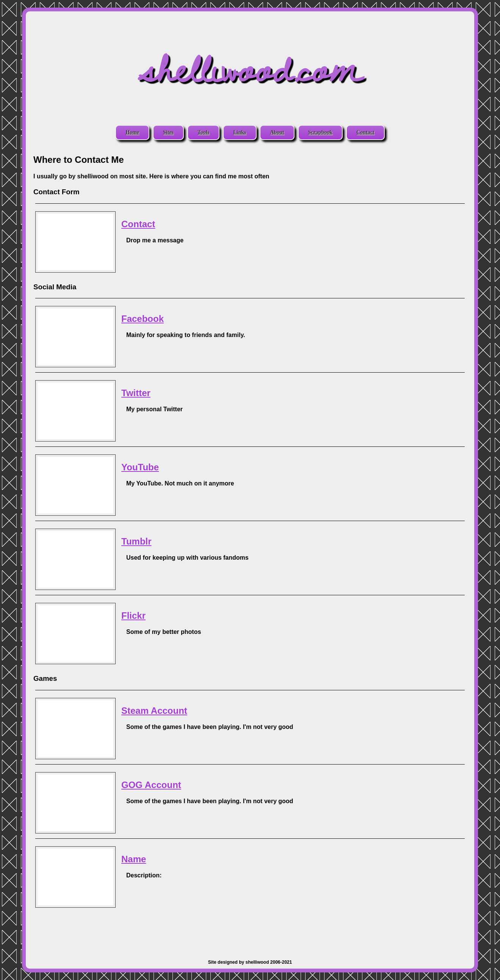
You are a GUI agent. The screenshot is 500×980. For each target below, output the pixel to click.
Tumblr (136, 541)
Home (132, 132)
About (277, 132)
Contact (365, 132)
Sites (168, 132)
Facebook (143, 319)
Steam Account (154, 711)
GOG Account (151, 785)
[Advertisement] (250, 930)
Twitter (136, 393)
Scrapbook (321, 132)
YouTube (140, 467)
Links (240, 132)
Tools (203, 132)
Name (134, 859)
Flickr (133, 616)
